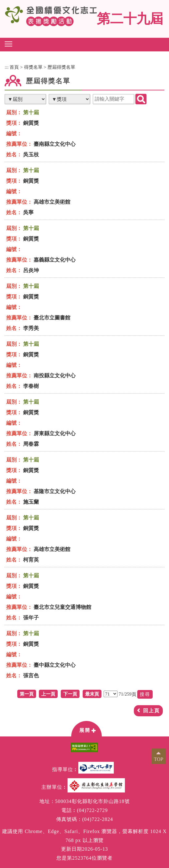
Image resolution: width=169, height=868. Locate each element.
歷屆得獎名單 (61, 67)
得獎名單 (33, 67)
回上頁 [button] (151, 711)
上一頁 (48, 694)
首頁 (14, 67)
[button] (8, 44)
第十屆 (31, 113)
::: (7, 67)
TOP (159, 759)
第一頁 (27, 694)
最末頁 (92, 694)
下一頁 (70, 694)
